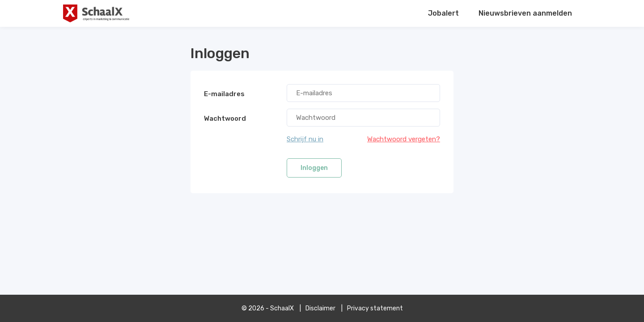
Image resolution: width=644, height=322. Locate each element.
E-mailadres (224, 94)
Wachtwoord (225, 119)
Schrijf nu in (305, 139)
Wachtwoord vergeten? (404, 139)
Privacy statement (375, 308)
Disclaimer (320, 308)
